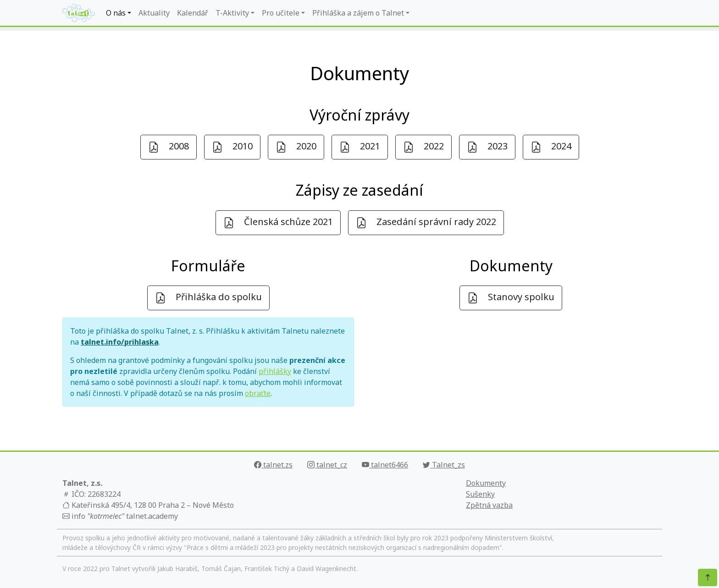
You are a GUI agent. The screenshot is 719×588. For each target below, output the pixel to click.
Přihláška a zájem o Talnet (358, 13)
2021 (360, 147)
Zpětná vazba (489, 505)
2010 (232, 147)
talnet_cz (327, 465)
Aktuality (154, 13)
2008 (169, 147)
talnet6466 (385, 465)
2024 (551, 147)
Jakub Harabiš (177, 569)
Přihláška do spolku (208, 298)
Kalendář (193, 13)
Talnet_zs (444, 465)
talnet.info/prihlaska (120, 342)
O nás (116, 13)
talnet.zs (273, 465)
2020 (296, 147)
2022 (423, 147)
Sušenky (480, 494)
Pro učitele (281, 13)
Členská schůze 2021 (278, 223)
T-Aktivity (232, 13)
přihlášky (275, 371)
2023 (487, 147)
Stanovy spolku (511, 298)
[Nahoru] (708, 577)
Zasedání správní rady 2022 (426, 223)
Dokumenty (486, 483)
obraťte (258, 393)
